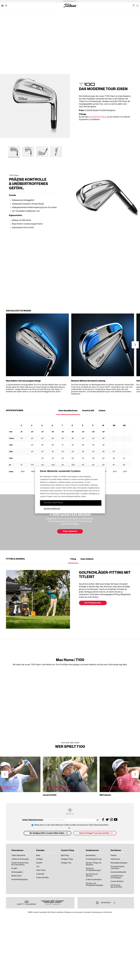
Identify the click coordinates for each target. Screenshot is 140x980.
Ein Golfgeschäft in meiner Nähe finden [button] (49, 833)
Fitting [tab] (73, 559)
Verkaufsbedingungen (20, 880)
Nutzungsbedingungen (119, 863)
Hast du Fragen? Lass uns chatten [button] (96, 833)
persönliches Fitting (98, 117)
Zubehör (39, 863)
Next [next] (135, 345)
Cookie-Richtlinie (117, 881)
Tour (38, 867)
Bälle (38, 856)
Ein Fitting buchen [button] (93, 603)
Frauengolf (40, 874)
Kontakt (14, 868)
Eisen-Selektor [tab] (87, 559)
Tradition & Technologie (20, 859)
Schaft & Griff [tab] (88, 411)
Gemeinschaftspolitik (119, 872)
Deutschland (106, 903)
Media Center (17, 876)
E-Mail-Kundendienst (94, 880)
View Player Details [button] (60, 788)
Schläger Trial (66, 863)
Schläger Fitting (67, 859)
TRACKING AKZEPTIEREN (53, 503)
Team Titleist (41, 870)
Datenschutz (115, 859)
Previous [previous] (5, 774)
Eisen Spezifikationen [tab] (68, 411)
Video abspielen (70, 531)
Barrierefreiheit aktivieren (69, 1)
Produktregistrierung (94, 859)
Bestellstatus (91, 856)
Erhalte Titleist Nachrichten (33, 820)
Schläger (40, 859)
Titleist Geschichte (18, 856)
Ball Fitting (65, 856)
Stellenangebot (17, 872)
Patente (114, 856)
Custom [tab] (102, 411)
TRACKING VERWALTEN (52, 509)
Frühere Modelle (42, 878)
